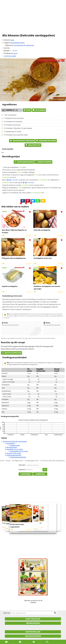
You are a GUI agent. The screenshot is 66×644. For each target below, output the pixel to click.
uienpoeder (39, 180)
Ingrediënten (11, 443)
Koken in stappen (43, 162)
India (12, 40)
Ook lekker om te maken (15, 449)
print (27, 110)
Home (2, 461)
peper (34, 193)
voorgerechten (19, 45)
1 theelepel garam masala (13, 132)
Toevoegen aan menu (46, 141)
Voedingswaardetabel (14, 455)
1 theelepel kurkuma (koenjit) (14, 118)
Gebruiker (22, 465)
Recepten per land (33, 632)
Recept (8, 461)
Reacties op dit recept (14, 453)
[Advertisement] (33, 19)
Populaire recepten (33, 636)
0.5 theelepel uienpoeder (12, 125)
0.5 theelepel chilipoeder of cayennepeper (18, 128)
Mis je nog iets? (33, 145)
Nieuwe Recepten (33, 623)
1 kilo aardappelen (10, 115)
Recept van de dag (33, 619)
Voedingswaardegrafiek (18, 457)
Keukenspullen (15, 445)
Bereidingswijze (12, 447)
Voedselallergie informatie (19, 451)
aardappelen (16, 167)
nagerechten (30, 45)
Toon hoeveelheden (24, 162)
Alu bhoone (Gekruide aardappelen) (15, 441)
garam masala (20, 185)
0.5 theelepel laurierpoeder (13, 122)
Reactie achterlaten (11, 353)
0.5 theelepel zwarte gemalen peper (16, 135)
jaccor (16, 53)
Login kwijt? (26, 474)
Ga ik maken (39, 110)
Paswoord (22, 470)
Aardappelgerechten (18, 43)
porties (7, 48)
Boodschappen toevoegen (22, 141)
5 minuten (14, 180)
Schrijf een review (10, 56)
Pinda (5, 323)
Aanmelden (40, 474)
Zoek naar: (7, 613)
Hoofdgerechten (18, 461)
